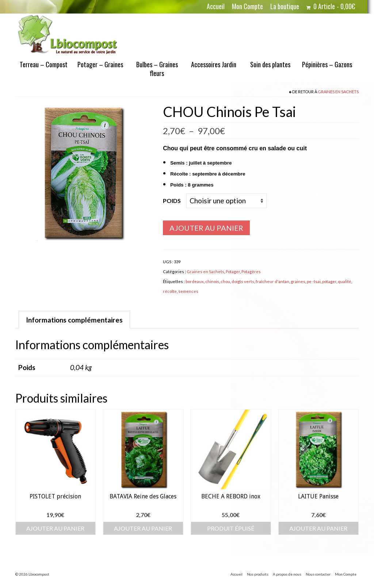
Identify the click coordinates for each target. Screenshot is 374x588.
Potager (233, 272)
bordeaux (195, 281)
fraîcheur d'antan (272, 281)
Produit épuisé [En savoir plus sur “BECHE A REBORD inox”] (231, 528)
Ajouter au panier (206, 228)
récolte (170, 291)
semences (188, 291)
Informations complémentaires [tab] (74, 320)
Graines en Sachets (338, 92)
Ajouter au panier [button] (55, 528)
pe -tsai (314, 281)
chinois (212, 281)
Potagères (251, 272)
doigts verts (243, 281)
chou (225, 281)
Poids (172, 201)
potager (329, 281)
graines (298, 281)
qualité (345, 281)
